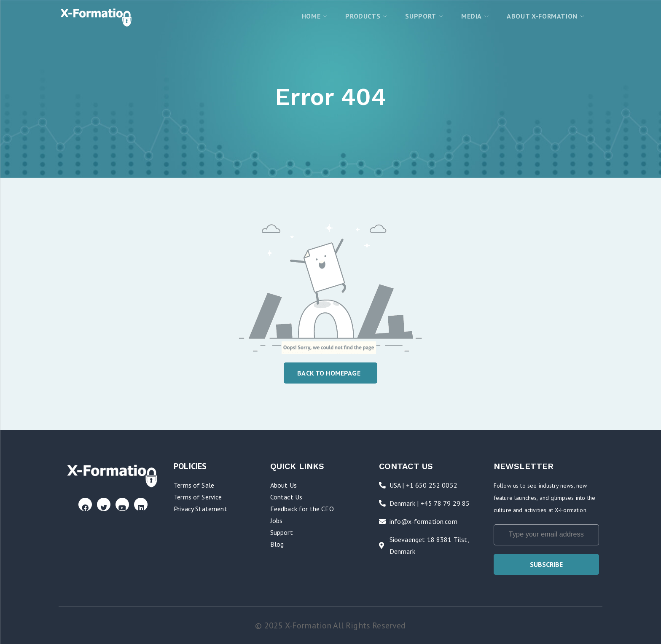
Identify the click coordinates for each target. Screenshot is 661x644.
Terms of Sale (194, 485)
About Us (283, 485)
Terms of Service (198, 497)
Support (282, 532)
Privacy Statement (200, 509)
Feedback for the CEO (302, 509)
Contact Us (286, 497)
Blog (277, 544)
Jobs (277, 521)
